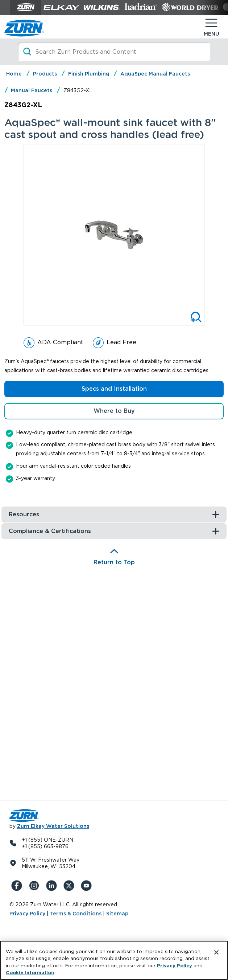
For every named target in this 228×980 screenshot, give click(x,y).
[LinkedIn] (53, 886)
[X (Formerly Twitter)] (70, 886)
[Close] (216, 952)
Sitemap (117, 914)
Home (14, 74)
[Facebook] (18, 886)
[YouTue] (88, 886)
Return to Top (114, 562)
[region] (114, 960)
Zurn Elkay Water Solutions (53, 826)
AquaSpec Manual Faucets (155, 74)
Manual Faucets (32, 90)
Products (45, 74)
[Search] (114, 52)
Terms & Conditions (76, 914)
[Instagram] (36, 886)
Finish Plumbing (89, 74)
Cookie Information (30, 973)
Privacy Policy (27, 914)
